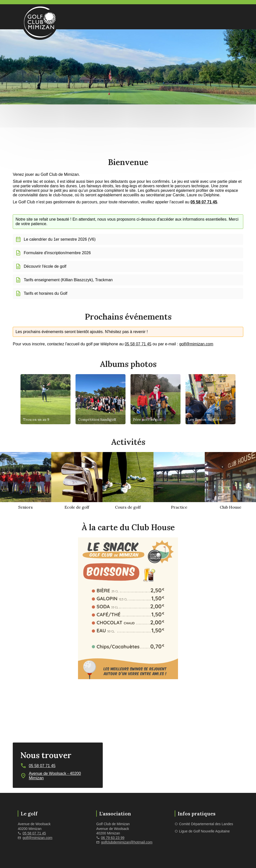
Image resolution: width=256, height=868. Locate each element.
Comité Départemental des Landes (206, 824)
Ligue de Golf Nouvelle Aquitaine (204, 831)
